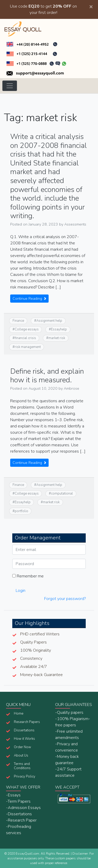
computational (62, 494)
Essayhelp (59, 329)
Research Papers (27, 722)
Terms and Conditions (22, 766)
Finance (18, 321)
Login (21, 591)
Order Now (22, 747)
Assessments (75, 224)
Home (19, 714)
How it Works (24, 739)
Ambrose (71, 388)
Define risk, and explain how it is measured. (47, 376)
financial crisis (25, 338)
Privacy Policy (25, 776)
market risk (57, 338)
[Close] (91, 6)
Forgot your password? (65, 599)
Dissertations (24, 730)
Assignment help (49, 321)
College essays (27, 329)
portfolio (21, 511)
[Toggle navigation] (10, 86)
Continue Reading (29, 299)
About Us (21, 756)
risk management (28, 347)
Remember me (28, 576)
